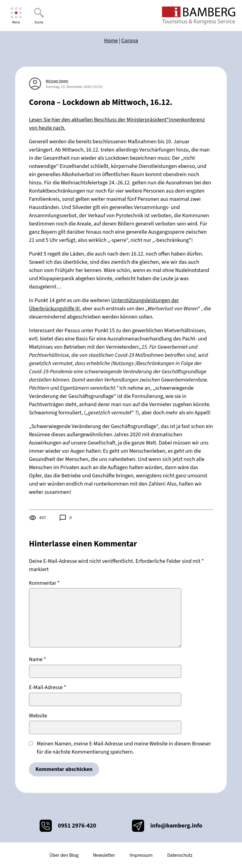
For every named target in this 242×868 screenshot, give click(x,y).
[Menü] (16, 16)
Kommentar (44, 583)
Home (111, 41)
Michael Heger (57, 81)
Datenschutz (180, 855)
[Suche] (39, 16)
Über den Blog (64, 855)
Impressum (141, 855)
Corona (130, 41)
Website (38, 716)
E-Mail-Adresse (48, 687)
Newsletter (104, 855)
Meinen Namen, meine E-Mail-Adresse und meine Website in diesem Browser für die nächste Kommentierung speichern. (124, 748)
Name (37, 659)
